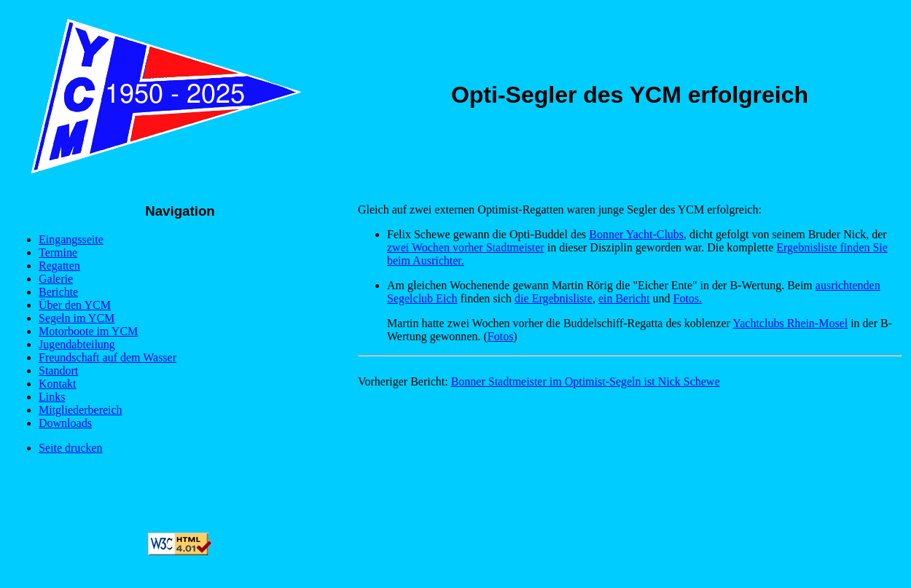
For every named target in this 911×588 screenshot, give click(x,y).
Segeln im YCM (77, 318)
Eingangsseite (71, 239)
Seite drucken (71, 448)
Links (52, 397)
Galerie (56, 279)
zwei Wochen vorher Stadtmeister (466, 247)
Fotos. (688, 298)
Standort (58, 371)
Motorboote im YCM (88, 331)
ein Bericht (624, 298)
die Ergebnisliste (554, 298)
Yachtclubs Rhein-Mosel (790, 323)
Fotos (501, 336)
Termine (58, 252)
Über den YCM (75, 305)
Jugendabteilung (77, 344)
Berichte (58, 292)
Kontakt (58, 384)
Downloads (65, 423)
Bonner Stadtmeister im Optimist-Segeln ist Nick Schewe (586, 381)
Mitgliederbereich (81, 410)
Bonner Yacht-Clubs (636, 234)
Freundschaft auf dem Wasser (107, 357)
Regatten (59, 266)
